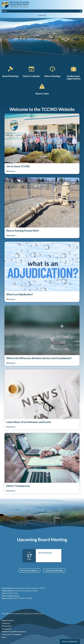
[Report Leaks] (42, 89)
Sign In (4, 637)
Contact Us (42, 15)
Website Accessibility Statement (14, 632)
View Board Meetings (54, 570)
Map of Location (8, 620)
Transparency (7, 629)
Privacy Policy (7, 626)
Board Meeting (45, 553)
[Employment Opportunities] (74, 73)
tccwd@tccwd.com (13, 596)
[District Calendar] (32, 71)
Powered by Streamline (11, 634)
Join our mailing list (70, 641)
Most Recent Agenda (29, 570)
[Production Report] (52, 71)
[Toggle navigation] (80, 22)
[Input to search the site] (42, 11)
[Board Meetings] (10, 71)
